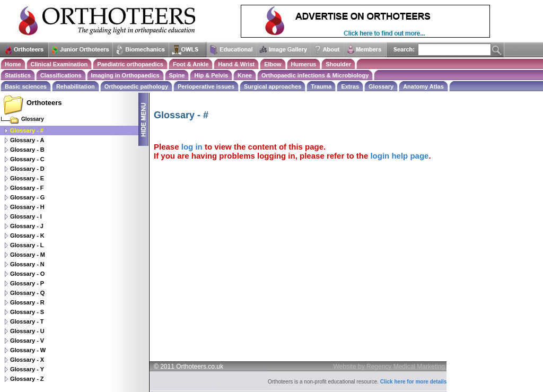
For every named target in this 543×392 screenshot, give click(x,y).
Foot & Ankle (191, 64)
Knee (245, 75)
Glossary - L (27, 245)
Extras (350, 86)
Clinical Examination (59, 64)
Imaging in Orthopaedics (125, 75)
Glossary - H (27, 207)
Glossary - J (27, 226)
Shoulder (338, 64)
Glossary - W (28, 350)
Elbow (273, 64)
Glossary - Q (27, 293)
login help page (399, 156)
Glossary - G (27, 197)
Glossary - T (27, 321)
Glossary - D (27, 169)
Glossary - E (27, 178)
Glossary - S (27, 312)
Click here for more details (414, 382)
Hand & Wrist (236, 64)
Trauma (321, 86)
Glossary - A (27, 140)
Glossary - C (27, 159)
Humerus (304, 64)
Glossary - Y (27, 369)
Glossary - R (27, 302)
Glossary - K (27, 236)
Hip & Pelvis (211, 75)
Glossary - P (27, 283)
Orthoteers (44, 103)
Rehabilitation (76, 86)
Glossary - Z (27, 379)
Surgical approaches (273, 86)
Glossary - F (27, 188)
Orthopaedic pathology (136, 86)
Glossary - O (27, 274)
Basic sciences (26, 86)
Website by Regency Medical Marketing (389, 367)
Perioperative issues (206, 86)
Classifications (61, 75)
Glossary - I (26, 216)
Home (13, 64)
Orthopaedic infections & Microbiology (315, 75)
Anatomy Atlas (423, 86)
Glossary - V (27, 341)
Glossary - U (27, 331)
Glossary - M (28, 255)
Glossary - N (27, 264)
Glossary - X (27, 360)
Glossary (381, 86)
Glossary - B (27, 150)
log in (192, 147)
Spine (177, 75)
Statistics (18, 75)
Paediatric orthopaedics (130, 64)
